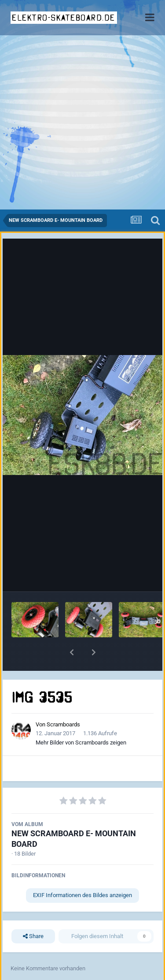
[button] (72, 652)
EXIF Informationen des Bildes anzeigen (82, 895)
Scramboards (63, 724)
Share (33, 936)
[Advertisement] (82, 122)
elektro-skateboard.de (64, 18)
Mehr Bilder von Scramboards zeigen (81, 742)
